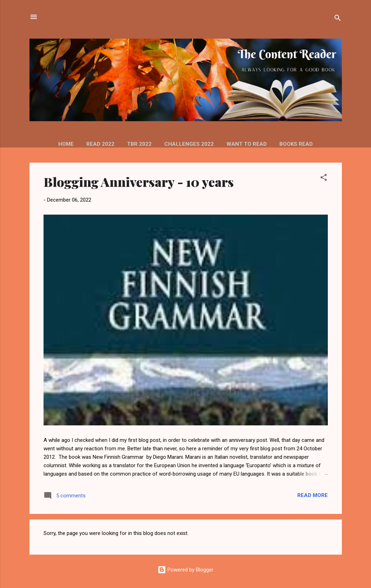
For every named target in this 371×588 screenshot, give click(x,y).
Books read (296, 144)
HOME (66, 144)
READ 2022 (100, 144)
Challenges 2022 (189, 144)
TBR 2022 (139, 144)
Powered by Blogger (185, 570)
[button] (324, 179)
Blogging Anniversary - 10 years (139, 182)
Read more (313, 495)
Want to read (247, 144)
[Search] (338, 19)
